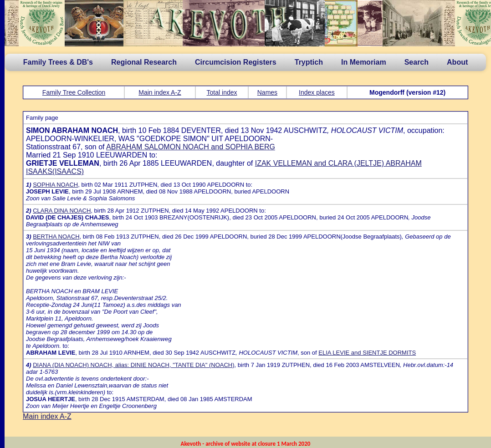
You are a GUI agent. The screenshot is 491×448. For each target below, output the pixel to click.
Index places (317, 92)
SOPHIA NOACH (55, 185)
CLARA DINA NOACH (62, 211)
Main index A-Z (160, 92)
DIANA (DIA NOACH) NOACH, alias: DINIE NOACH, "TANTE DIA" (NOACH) (133, 365)
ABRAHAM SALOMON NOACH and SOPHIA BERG (191, 147)
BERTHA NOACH (56, 237)
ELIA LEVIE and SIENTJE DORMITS (367, 353)
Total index (222, 92)
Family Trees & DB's (58, 62)
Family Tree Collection (74, 92)
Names (267, 92)
